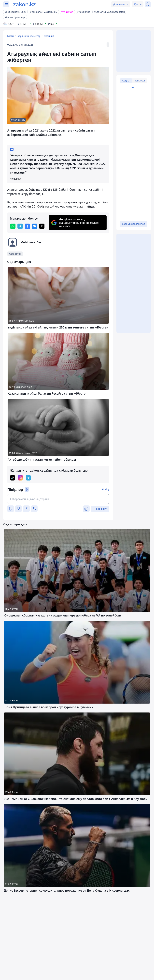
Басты (11, 36)
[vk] (35, 226)
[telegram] (20, 226)
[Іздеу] (148, 4)
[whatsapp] (13, 226)
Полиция (49, 36)
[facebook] (27, 226)
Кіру (107, 489)
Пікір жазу (100, 509)
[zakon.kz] (24, 4)
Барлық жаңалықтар (29, 36)
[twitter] (42, 226)
